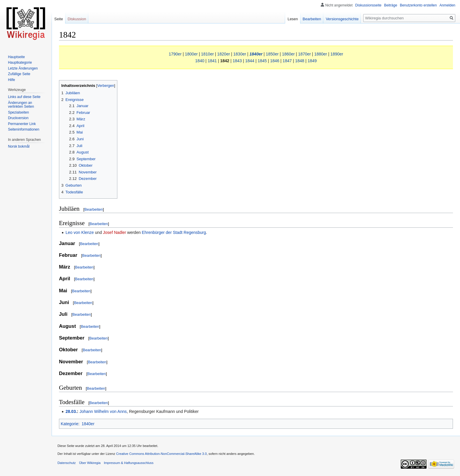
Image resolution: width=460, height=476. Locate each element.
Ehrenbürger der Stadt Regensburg (174, 232)
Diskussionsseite (368, 5)
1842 (225, 61)
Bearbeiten (94, 209)
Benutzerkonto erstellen (418, 5)
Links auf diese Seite (24, 97)
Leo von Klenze (80, 232)
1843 (237, 61)
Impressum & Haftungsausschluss (129, 463)
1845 (262, 61)
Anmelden (447, 5)
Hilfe (11, 80)
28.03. (71, 411)
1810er (207, 54)
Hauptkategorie (20, 63)
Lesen (293, 19)
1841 (212, 61)
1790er (175, 54)
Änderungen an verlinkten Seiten (21, 105)
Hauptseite (16, 57)
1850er (272, 54)
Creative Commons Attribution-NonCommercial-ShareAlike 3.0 (161, 454)
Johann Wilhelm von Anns (103, 411)
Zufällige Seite (19, 74)
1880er (321, 54)
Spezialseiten (18, 112)
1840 (200, 61)
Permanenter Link (22, 124)
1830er (240, 54)
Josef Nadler (115, 232)
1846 (275, 61)
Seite (59, 19)
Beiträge (391, 5)
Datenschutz (67, 463)
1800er (191, 54)
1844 (250, 61)
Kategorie (70, 424)
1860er (288, 54)
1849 (312, 61)
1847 (287, 61)
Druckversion (18, 118)
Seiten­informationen (24, 129)
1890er (337, 54)
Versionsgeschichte (342, 19)
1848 (300, 61)
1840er (256, 54)
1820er (224, 54)
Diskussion (77, 19)
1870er (305, 54)
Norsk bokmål (19, 146)
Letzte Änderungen (23, 68)
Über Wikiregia (90, 463)
